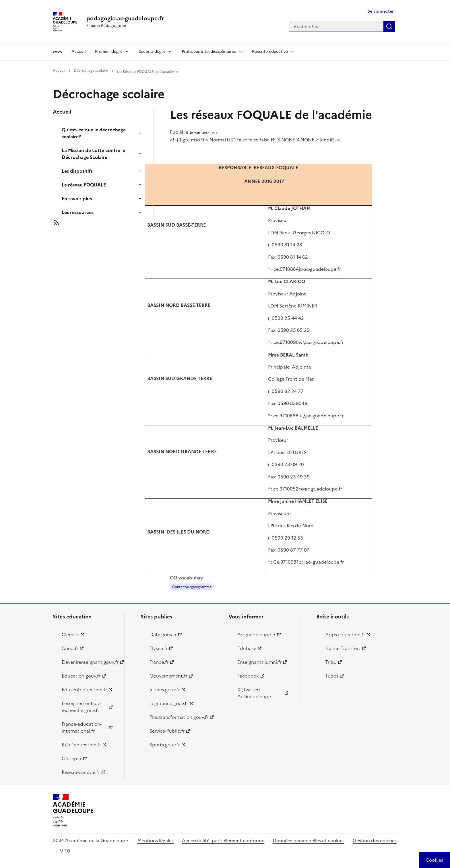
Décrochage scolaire (91, 71)
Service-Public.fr (167, 731)
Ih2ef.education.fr (81, 745)
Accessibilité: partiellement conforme (223, 840)
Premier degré (109, 51)
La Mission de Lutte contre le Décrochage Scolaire (93, 154)
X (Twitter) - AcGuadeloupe (254, 693)
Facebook (248, 676)
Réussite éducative (270, 51)
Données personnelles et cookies (309, 840)
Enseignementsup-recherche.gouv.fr (82, 707)
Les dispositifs (77, 171)
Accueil (79, 51)
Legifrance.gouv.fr (169, 703)
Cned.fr (70, 648)
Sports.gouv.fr (165, 745)
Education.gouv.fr (81, 676)
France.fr (159, 662)
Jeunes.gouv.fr (165, 690)
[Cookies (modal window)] (434, 860)
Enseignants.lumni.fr (259, 662)
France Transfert (343, 648)
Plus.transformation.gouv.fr (178, 717)
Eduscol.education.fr (84, 690)
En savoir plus (77, 198)
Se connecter (381, 11)
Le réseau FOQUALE (84, 185)
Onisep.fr (72, 758)
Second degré (152, 51)
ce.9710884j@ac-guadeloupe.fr (307, 269)
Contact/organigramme (192, 587)
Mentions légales (156, 840)
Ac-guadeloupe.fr (256, 635)
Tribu (331, 662)
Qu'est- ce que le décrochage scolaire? (94, 133)
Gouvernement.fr (168, 676)
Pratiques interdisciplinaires (209, 51)
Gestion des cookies (375, 840)
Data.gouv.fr (163, 635)
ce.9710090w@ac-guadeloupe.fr (309, 342)
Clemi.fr (70, 635)
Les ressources (78, 212)
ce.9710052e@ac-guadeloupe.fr (308, 489)
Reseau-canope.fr (81, 772)
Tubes (332, 676)
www (58, 51)
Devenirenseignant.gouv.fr (90, 662)
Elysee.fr (159, 648)
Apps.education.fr (345, 635)
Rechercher (389, 26)
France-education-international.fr (82, 727)
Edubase (247, 648)
